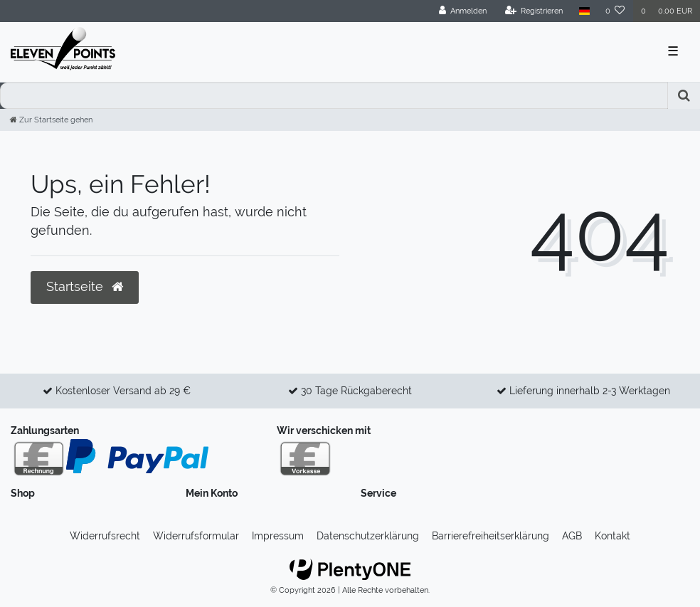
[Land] (584, 11)
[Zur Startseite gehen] (51, 120)
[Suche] (684, 96)
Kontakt (612, 536)
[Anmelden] (463, 11)
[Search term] (334, 96)
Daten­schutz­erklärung (368, 536)
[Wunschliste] (615, 11)
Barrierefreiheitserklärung (490, 536)
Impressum (278, 536)
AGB (572, 536)
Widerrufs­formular (196, 536)
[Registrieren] (534, 11)
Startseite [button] (85, 287)
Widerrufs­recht (105, 536)
